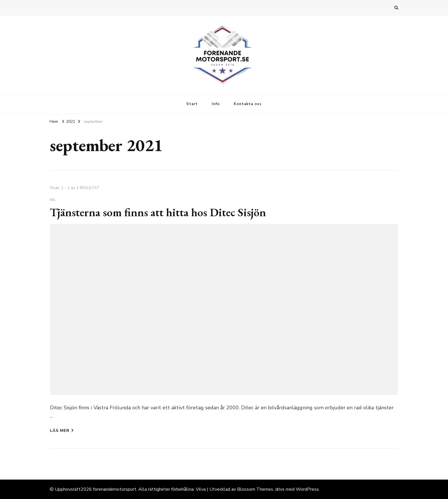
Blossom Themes (255, 489)
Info (216, 104)
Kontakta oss (248, 104)
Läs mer (62, 431)
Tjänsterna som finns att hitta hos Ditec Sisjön (158, 212)
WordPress (307, 489)
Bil (53, 200)
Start (192, 104)
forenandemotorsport (115, 489)
